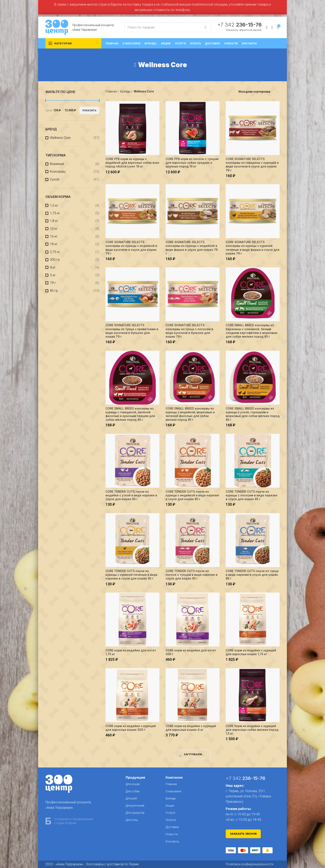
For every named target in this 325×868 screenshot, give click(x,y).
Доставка (172, 827)
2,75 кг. (55, 252)
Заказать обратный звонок (244, 30)
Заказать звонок (243, 834)
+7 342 (239, 25)
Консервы (58, 172)
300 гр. (55, 260)
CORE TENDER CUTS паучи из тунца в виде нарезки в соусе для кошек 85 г (252, 575)
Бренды (125, 91)
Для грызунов (135, 813)
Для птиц (132, 820)
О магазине (173, 791)
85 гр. (54, 291)
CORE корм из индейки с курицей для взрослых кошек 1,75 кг (251, 652)
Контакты (172, 841)
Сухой (55, 179)
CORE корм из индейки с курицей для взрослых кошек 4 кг (191, 728)
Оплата (171, 820)
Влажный (57, 164)
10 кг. (54, 229)
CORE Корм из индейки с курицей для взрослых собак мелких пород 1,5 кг (252, 730)
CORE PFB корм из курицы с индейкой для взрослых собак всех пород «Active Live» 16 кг (132, 163)
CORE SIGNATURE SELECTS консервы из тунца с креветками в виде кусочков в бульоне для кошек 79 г (132, 331)
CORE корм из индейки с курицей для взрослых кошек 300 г (131, 728)
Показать (89, 110)
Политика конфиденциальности (249, 864)
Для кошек (133, 784)
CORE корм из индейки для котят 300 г (191, 652)
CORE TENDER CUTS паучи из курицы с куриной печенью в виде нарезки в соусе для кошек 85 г (132, 575)
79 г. (53, 283)
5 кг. (53, 275)
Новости (172, 834)
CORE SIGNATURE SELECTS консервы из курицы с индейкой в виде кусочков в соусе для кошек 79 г (131, 248)
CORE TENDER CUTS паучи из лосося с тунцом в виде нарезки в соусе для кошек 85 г (192, 575)
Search (205, 27)
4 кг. (53, 267)
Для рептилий (135, 806)
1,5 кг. (55, 205)
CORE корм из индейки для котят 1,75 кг (131, 652)
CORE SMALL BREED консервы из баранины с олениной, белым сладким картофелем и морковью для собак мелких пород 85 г (252, 331)
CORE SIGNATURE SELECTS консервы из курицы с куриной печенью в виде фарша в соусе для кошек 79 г (253, 248)
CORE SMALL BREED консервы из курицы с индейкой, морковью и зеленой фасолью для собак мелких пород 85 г (190, 414)
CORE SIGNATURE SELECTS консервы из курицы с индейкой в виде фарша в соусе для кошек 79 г (192, 248)
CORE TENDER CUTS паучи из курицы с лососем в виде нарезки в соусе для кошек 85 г (252, 495)
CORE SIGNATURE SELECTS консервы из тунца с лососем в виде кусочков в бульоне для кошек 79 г (189, 331)
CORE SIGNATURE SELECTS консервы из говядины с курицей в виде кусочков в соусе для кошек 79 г (252, 165)
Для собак (133, 791)
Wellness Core (60, 138)
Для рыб (131, 798)
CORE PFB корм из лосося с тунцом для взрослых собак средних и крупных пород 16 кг (192, 163)
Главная (111, 91)
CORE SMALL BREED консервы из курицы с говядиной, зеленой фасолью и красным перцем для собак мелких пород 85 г (130, 414)
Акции (170, 806)
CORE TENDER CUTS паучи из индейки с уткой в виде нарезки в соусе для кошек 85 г (131, 495)
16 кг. (54, 236)
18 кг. (54, 244)
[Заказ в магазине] (259, 92)
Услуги (170, 813)
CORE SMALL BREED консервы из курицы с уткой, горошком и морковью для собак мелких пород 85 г (253, 414)
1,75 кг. (55, 213)
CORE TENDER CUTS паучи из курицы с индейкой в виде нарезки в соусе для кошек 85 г (192, 495)
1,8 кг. (55, 221)
